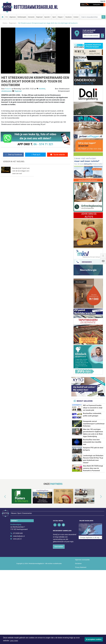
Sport (54, 17)
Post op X (35, 155)
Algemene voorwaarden (82, 557)
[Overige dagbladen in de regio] (90, 526)
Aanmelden (59, 544)
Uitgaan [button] (60, 17)
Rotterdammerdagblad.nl (36, 7)
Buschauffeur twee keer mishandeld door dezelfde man (92, 442)
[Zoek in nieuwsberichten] (91, 17)
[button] (3, 497)
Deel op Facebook (13, 155)
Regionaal (39, 17)
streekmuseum (7, 91)
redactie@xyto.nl (19, 533)
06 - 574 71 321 (43, 144)
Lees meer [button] (14, 641)
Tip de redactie (57, 155)
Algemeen (13, 17)
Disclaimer (78, 560)
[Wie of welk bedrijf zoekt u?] (91, 36)
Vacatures (69, 17)
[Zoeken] (104, 17)
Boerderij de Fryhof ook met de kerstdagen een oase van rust (21, 171)
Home (5, 23)
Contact (76, 17)
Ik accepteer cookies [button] (94, 639)
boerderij (42, 89)
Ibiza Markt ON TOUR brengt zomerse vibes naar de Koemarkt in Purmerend (93, 468)
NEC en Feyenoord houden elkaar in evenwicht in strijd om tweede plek (93, 408)
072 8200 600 (18, 530)
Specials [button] (47, 17)
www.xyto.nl (17, 536)
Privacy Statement (81, 564)
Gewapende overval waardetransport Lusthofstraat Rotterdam (94, 424)
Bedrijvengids (22, 17)
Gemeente (31, 17)
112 (6, 17)
